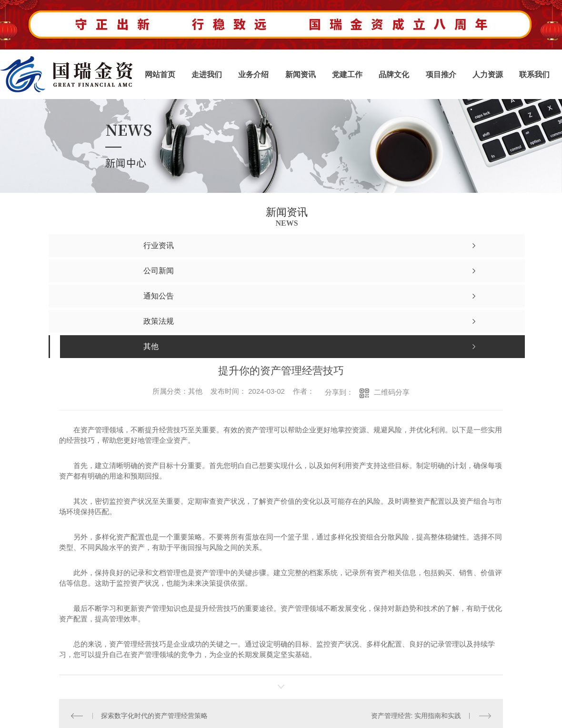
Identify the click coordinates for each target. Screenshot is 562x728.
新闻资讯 (301, 75)
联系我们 (534, 75)
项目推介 (441, 75)
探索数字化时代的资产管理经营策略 (154, 716)
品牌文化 (394, 75)
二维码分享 (392, 392)
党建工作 (347, 75)
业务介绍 (253, 75)
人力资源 (488, 75)
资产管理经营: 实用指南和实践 (416, 716)
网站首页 (160, 75)
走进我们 (207, 75)
